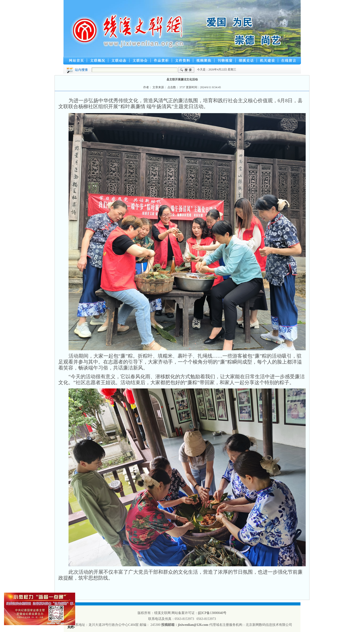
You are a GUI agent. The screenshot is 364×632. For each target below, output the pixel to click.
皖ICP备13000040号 (212, 613)
